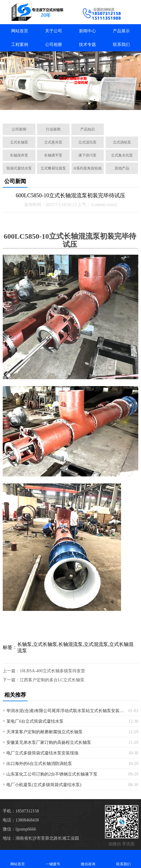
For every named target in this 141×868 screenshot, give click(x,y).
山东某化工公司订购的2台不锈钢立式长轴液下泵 (52, 774)
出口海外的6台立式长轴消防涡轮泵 (39, 764)
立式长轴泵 (19, 142)
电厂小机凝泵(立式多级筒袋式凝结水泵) (44, 785)
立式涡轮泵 (122, 142)
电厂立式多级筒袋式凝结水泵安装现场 (42, 753)
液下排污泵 (87, 155)
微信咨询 (88, 859)
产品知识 (87, 129)
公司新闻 (19, 129)
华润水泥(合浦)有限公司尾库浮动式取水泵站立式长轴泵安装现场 (65, 711)
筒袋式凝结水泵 (19, 168)
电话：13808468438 (21, 820)
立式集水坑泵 (122, 155)
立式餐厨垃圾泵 (53, 168)
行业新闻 (53, 129)
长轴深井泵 (19, 155)
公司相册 (54, 45)
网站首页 (20, 31)
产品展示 (121, 31)
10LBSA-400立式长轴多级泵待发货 (52, 671)
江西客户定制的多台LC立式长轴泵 (52, 680)
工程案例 (20, 45)
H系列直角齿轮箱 (88, 168)
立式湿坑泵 (87, 142)
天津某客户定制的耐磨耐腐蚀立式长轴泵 (44, 732)
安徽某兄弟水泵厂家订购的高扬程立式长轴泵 (49, 742)
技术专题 (87, 45)
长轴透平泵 (53, 155)
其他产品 (122, 168)
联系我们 (121, 45)
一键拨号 (53, 859)
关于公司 (54, 31)
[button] (41, 112)
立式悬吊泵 (53, 142)
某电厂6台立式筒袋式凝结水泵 (35, 721)
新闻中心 (87, 31)
